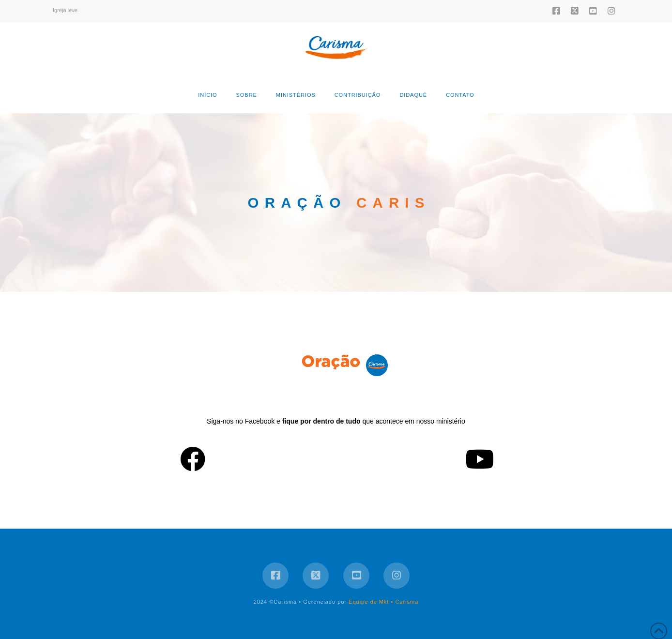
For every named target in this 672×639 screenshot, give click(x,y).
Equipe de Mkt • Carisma (383, 602)
